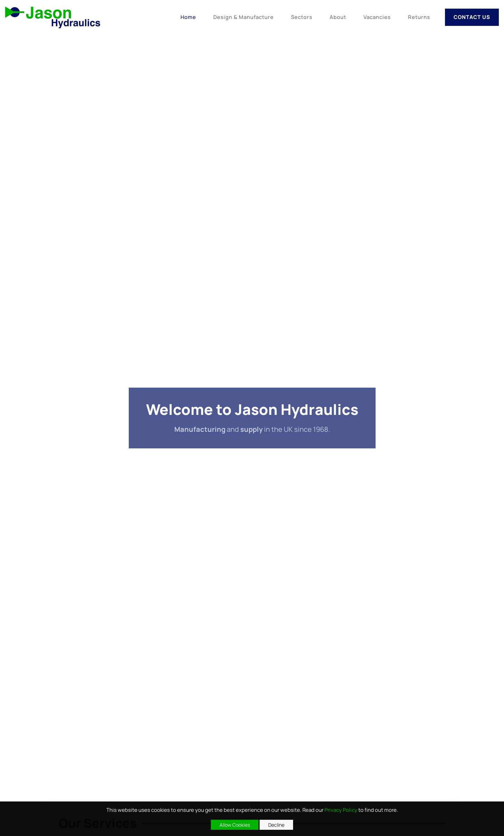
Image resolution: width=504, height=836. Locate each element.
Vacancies (377, 17)
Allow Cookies (235, 825)
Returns (419, 17)
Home (188, 17)
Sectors (302, 17)
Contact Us (472, 17)
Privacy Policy (341, 810)
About (338, 17)
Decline (276, 825)
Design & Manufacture (244, 17)
